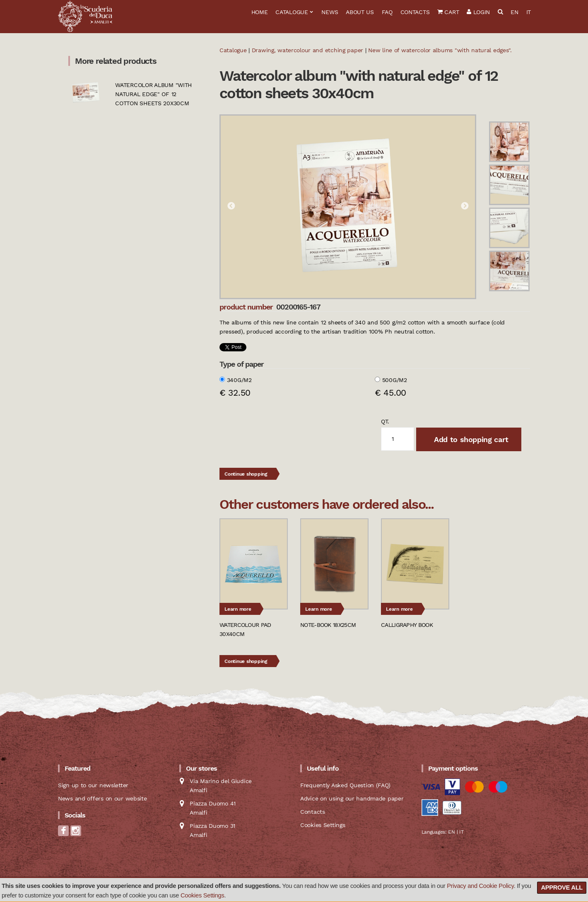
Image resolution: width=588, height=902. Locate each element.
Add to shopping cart (470, 439)
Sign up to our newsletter (93, 785)
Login (478, 12)
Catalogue (292, 12)
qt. (385, 421)
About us (360, 12)
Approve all (562, 887)
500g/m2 (395, 380)
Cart (448, 12)
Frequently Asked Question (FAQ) (345, 785)
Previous (231, 206)
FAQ (387, 12)
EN (514, 12)
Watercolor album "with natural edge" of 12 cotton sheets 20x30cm (153, 94)
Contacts (415, 12)
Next (465, 206)
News (330, 12)
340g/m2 (239, 380)
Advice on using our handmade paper (352, 798)
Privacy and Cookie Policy (480, 886)
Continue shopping (246, 474)
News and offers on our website (102, 798)
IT (529, 12)
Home (260, 12)
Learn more (238, 609)
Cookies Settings (202, 895)
